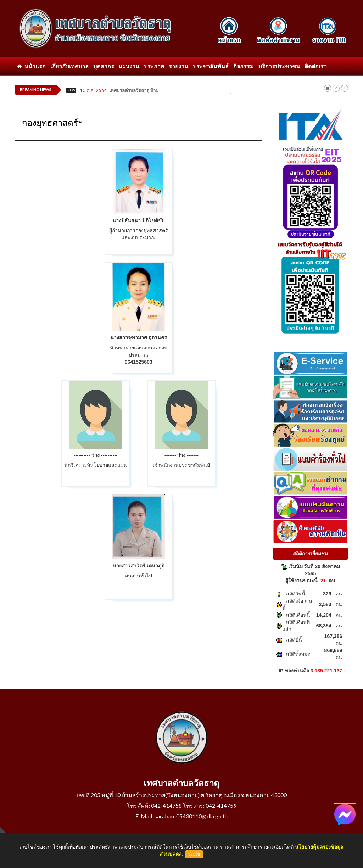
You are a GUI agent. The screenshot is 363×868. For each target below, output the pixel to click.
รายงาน (178, 66)
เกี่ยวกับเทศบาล (69, 66)
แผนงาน (129, 66)
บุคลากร (104, 66)
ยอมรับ (194, 854)
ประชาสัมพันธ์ (211, 66)
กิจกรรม (244, 66)
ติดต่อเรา (316, 66)
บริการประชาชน (279, 66)
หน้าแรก (31, 66)
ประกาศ (154, 66)
